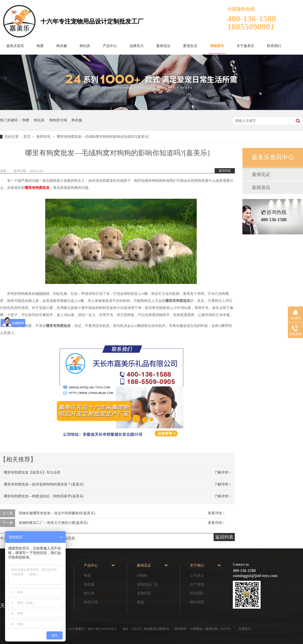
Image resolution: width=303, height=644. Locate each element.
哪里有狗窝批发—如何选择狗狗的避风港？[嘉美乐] (44, 484)
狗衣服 (62, 46)
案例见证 (163, 46)
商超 (140, 602)
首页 (27, 137)
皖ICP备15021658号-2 (103, 629)
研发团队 (197, 593)
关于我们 (197, 565)
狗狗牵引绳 (58, 120)
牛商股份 (196, 629)
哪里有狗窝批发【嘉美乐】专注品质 (32, 472)
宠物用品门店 (147, 584)
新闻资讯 (44, 137)
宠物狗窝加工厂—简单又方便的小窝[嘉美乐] (53, 523)
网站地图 (197, 602)
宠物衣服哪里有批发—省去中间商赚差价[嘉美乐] (57, 513)
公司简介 (197, 576)
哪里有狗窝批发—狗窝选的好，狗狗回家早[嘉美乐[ (44, 496)
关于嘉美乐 (245, 46)
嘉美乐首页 (15, 46)
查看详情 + (216, 513)
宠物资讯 (217, 46)
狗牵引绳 (91, 602)
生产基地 (197, 584)
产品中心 (110, 46)
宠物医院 (144, 593)
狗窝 (40, 46)
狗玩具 (85, 46)
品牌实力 (137, 46)
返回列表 (225, 171)
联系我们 (274, 46)
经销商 (142, 576)
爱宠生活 (190, 46)
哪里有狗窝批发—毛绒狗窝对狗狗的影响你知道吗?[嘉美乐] (103, 137)
